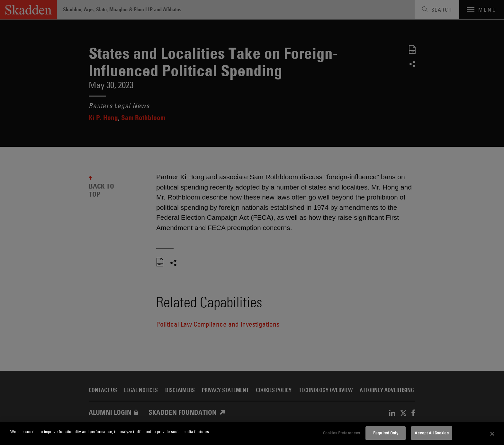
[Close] (492, 434)
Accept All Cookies (432, 433)
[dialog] (252, 434)
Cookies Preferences (342, 433)
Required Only (386, 433)
